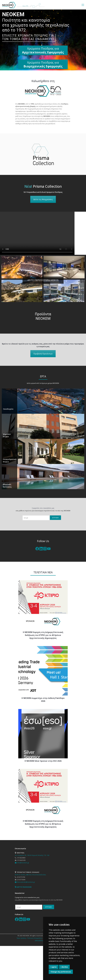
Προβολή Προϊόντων (43, 354)
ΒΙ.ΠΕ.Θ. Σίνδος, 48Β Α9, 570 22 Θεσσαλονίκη (30, 875)
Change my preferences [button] (61, 972)
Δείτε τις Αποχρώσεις (43, 199)
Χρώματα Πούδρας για (43, 64)
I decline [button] (64, 967)
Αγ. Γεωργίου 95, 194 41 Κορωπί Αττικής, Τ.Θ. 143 (32, 855)
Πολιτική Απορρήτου (35, 938)
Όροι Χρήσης (21, 938)
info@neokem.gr (22, 863)
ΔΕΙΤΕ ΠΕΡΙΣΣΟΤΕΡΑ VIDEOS (43, 280)
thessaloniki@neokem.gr (25, 882)
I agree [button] (54, 967)
